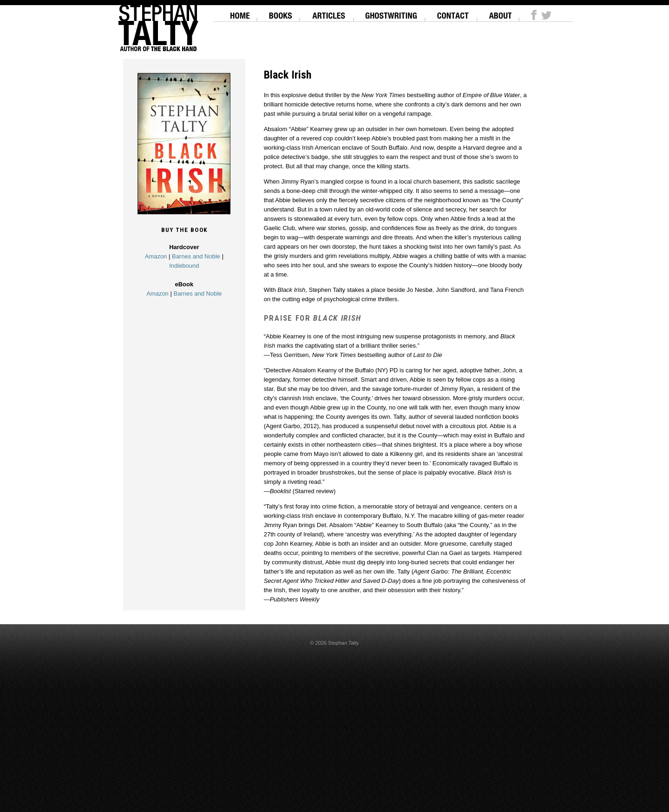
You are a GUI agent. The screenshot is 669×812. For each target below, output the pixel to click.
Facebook (534, 15)
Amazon (156, 256)
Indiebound (184, 266)
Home (240, 12)
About (500, 12)
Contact (453, 12)
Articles (329, 12)
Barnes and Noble (196, 256)
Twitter (546, 15)
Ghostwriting (391, 12)
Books (280, 12)
